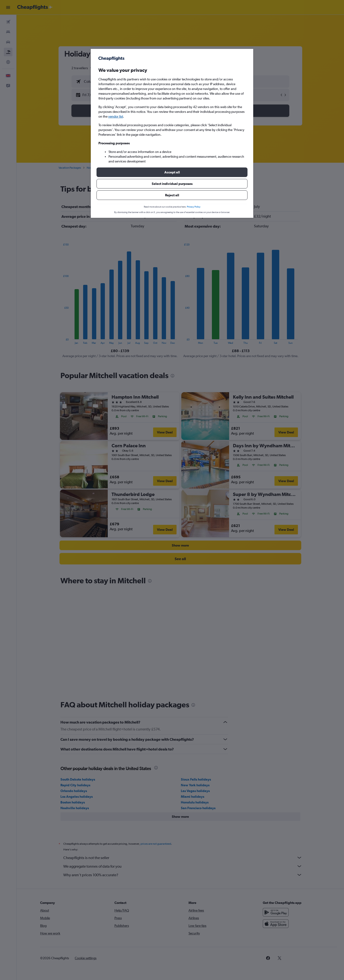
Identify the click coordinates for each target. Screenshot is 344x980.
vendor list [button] (116, 116)
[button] (172, 172)
